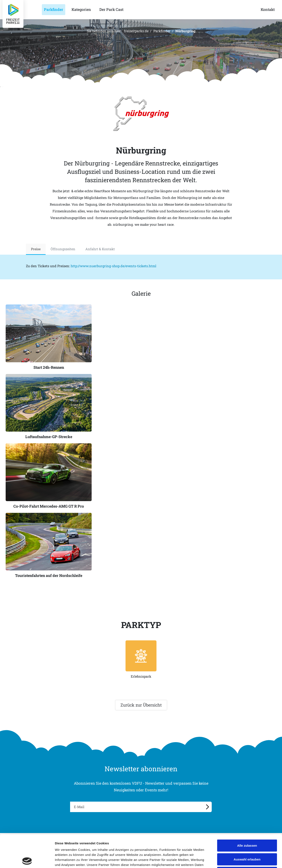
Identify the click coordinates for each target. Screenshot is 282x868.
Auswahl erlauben (247, 827)
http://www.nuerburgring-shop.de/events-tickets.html (113, 266)
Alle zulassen (247, 813)
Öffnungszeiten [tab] (63, 249)
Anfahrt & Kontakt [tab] (100, 249)
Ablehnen (247, 840)
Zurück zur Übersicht (141, 705)
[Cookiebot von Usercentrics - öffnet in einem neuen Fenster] (27, 860)
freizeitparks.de (136, 31)
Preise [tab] (36, 249)
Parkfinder (162, 31)
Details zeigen (222, 860)
